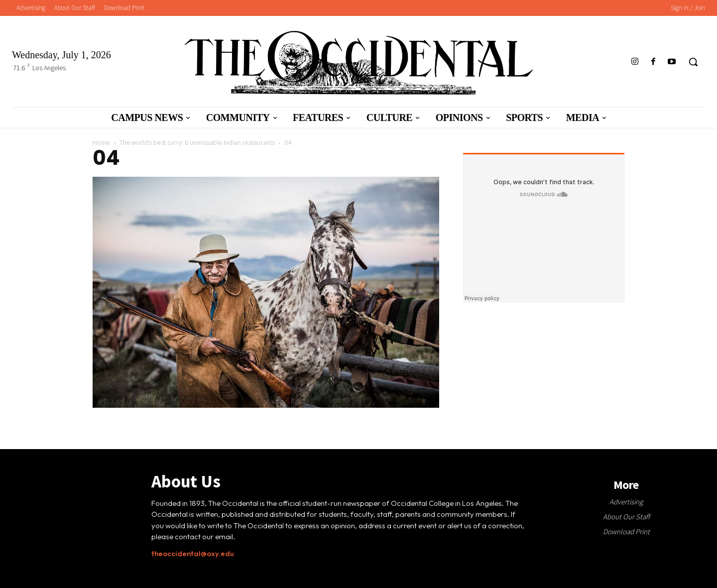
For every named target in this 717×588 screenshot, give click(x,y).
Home (101, 143)
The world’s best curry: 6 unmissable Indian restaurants (197, 143)
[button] (693, 62)
